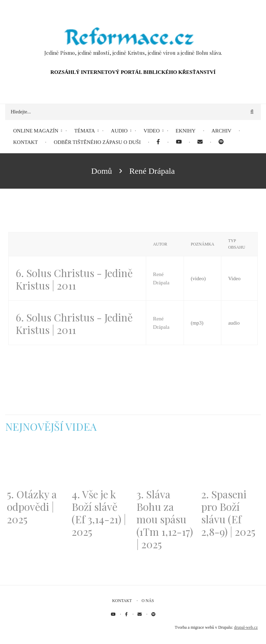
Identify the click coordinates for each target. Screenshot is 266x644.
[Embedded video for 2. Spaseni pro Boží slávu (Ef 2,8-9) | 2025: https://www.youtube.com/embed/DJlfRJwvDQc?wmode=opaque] (230, 465)
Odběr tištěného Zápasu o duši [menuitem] (97, 142)
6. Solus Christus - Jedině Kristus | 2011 (74, 279)
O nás (148, 601)
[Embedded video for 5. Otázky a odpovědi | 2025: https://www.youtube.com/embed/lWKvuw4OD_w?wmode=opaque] (36, 465)
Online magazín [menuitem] (36, 131)
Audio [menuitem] (119, 131)
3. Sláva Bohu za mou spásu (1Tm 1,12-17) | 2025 (165, 519)
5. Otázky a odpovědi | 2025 (32, 507)
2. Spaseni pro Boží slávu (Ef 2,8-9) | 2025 (228, 513)
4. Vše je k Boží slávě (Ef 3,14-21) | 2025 (99, 513)
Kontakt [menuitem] (25, 142)
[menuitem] (158, 142)
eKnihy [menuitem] (186, 131)
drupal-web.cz (246, 627)
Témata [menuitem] (85, 131)
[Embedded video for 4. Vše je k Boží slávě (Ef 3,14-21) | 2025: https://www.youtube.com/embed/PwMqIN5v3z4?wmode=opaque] (101, 465)
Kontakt (122, 601)
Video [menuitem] (152, 131)
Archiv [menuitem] (222, 131)
